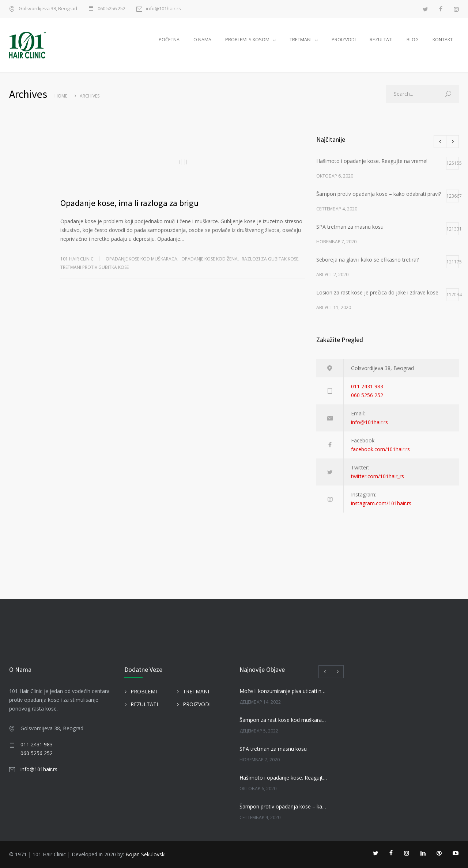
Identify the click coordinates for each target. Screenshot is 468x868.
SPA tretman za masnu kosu (273, 749)
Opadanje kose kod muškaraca (141, 259)
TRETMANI (301, 40)
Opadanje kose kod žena (210, 259)
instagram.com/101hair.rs (381, 503)
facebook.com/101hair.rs (380, 449)
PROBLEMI (144, 691)
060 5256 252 (112, 9)
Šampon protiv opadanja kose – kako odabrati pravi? (284, 806)
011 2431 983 (367, 386)
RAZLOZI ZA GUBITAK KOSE (270, 259)
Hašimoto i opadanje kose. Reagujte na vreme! (284, 778)
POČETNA (169, 40)
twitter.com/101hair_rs (378, 476)
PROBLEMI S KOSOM (247, 40)
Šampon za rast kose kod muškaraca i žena (284, 720)
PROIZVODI (344, 40)
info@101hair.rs (163, 9)
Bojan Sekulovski (146, 854)
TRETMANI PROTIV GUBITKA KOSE (95, 267)
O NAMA (202, 40)
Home (61, 96)
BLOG (413, 40)
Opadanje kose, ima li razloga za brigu (129, 203)
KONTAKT (443, 40)
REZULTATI (381, 40)
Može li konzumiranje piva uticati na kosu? (284, 691)
